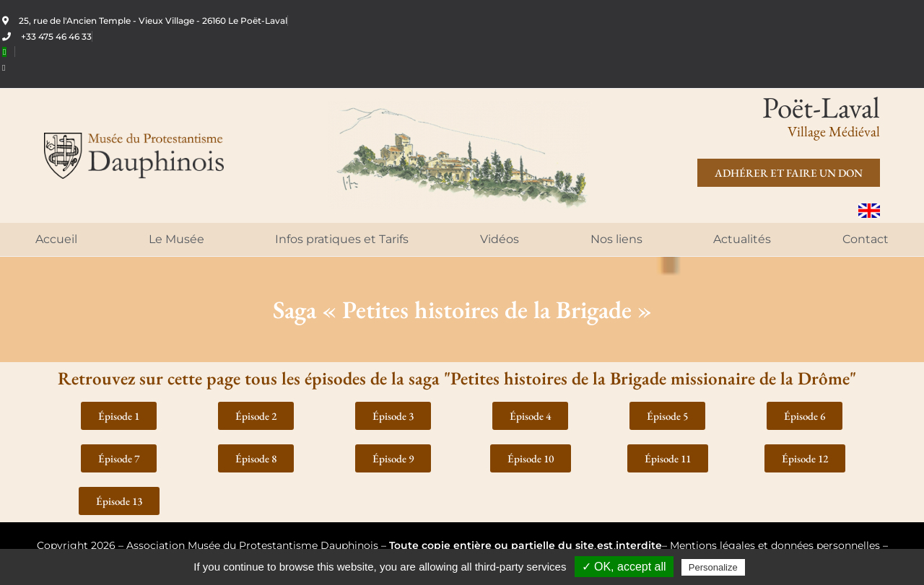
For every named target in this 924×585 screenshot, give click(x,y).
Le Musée (176, 239)
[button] (119, 416)
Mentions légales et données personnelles (775, 545)
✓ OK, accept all (624, 567)
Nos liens (616, 239)
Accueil (56, 239)
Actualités (742, 239)
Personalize (713, 567)
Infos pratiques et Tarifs (342, 239)
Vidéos (500, 239)
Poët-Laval (821, 107)
